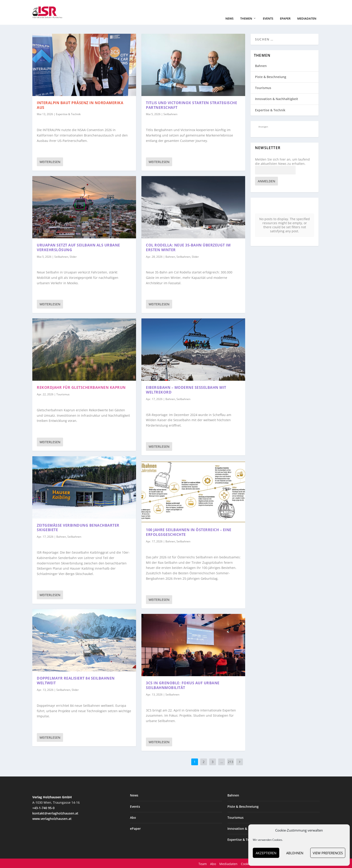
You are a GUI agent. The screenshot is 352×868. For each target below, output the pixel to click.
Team (203, 863)
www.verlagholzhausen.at (52, 818)
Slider (73, 256)
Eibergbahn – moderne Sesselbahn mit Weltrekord (186, 389)
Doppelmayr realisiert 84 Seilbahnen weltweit (76, 680)
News (229, 18)
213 (231, 762)
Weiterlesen (50, 161)
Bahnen (61, 536)
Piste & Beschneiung (271, 76)
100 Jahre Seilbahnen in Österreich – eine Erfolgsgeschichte (189, 532)
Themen (246, 18)
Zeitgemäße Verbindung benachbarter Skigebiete (78, 527)
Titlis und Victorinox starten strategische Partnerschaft (191, 105)
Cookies (247, 863)
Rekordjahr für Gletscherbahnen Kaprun (81, 387)
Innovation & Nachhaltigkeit (277, 99)
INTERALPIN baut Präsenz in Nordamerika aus (80, 105)
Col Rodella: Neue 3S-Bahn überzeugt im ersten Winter (188, 247)
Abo (133, 817)
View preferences (328, 853)
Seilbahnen (61, 256)
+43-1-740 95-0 (43, 807)
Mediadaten (307, 18)
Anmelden (266, 181)
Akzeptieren (266, 853)
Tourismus (63, 394)
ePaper (285, 18)
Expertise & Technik (68, 114)
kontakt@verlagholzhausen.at (55, 813)
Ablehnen (295, 853)
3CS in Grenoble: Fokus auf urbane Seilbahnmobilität (183, 685)
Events (268, 18)
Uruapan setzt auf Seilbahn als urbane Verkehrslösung (78, 247)
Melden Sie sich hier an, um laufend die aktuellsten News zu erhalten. (282, 161)
